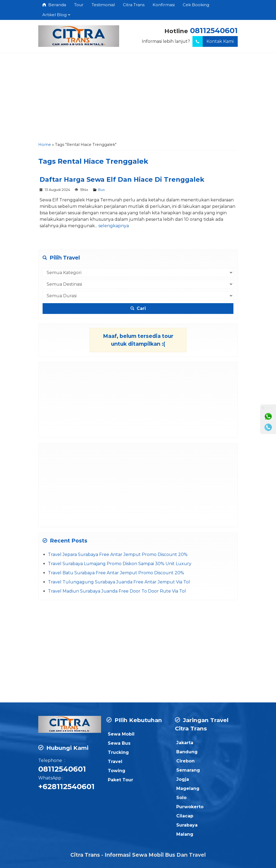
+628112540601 (66, 787)
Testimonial (103, 5)
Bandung (187, 752)
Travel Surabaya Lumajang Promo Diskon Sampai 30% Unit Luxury (120, 564)
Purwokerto (190, 807)
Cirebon (185, 761)
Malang (185, 834)
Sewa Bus (119, 743)
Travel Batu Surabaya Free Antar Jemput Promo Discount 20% (116, 573)
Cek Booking (196, 5)
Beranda (54, 5)
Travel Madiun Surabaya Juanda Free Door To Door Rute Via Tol (117, 591)
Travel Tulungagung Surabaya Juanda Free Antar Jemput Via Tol (119, 582)
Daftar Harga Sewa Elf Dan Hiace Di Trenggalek (122, 179)
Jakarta (185, 743)
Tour (79, 5)
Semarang (188, 770)
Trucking (118, 752)
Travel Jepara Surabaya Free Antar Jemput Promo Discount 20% (118, 554)
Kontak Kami (213, 41)
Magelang (188, 788)
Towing (117, 771)
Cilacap (185, 816)
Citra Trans (134, 5)
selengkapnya (114, 226)
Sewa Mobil (121, 734)
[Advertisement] (138, 99)
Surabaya (187, 825)
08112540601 (214, 31)
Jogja (183, 779)
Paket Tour (120, 780)
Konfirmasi (164, 5)
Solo (181, 798)
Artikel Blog (54, 15)
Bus (101, 190)
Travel (115, 762)
